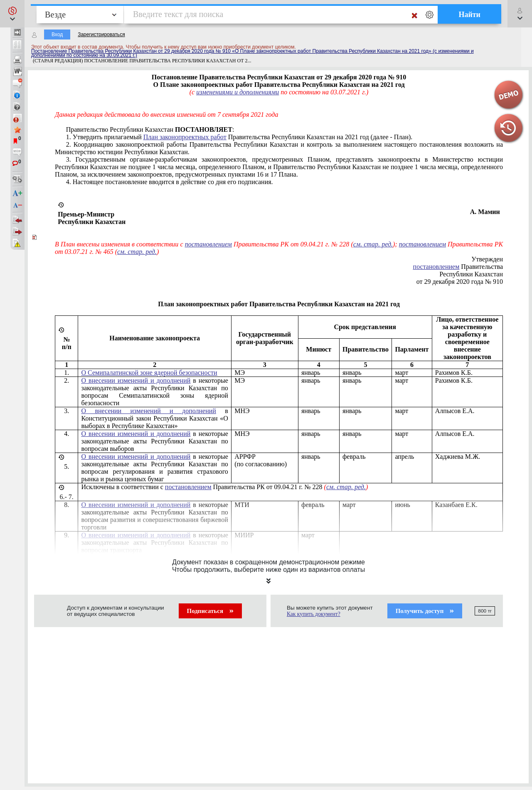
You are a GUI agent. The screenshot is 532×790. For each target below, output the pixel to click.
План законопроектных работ (185, 137)
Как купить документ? (314, 614)
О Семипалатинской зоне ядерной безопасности (149, 373)
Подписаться (210, 611)
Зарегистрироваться (101, 34)
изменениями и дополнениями (238, 92)
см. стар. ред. (373, 244)
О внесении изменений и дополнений (136, 380)
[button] (12, 14)
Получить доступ (425, 611)
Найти (469, 15)
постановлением (208, 244)
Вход (57, 34)
